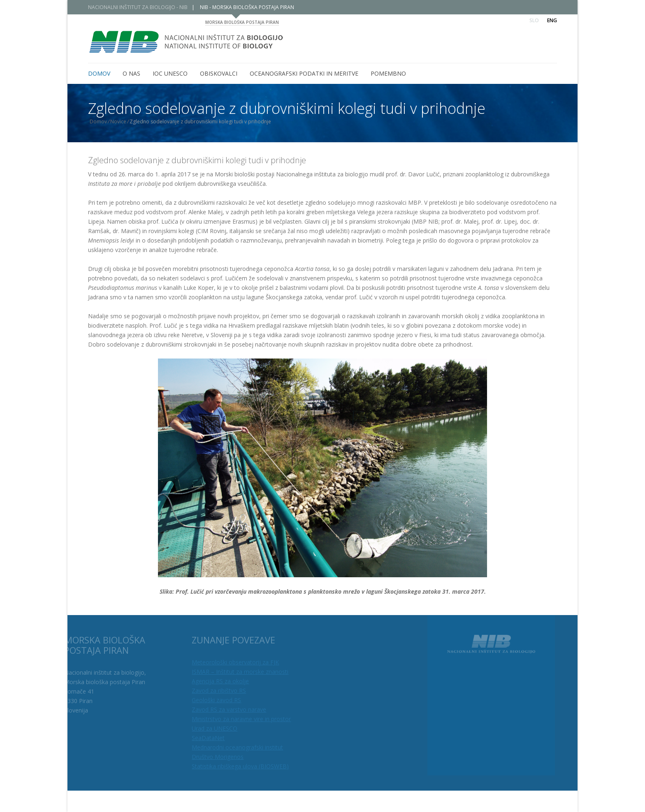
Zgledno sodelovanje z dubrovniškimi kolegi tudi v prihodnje (197, 160)
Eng (552, 20)
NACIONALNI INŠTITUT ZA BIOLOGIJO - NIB (138, 7)
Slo (534, 20)
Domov (98, 121)
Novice (118, 121)
